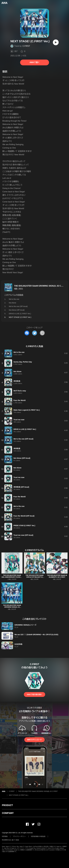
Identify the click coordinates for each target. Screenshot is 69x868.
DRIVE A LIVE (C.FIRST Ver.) (20, 314)
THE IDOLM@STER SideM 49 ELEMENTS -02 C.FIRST (57, 576)
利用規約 (5, 836)
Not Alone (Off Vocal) (17, 310)
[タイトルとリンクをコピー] (42, 333)
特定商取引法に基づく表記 (10, 840)
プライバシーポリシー (19, 836)
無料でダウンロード (34, 740)
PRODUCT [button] (7, 805)
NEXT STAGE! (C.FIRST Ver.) (19, 795)
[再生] (56, 42)
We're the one (14, 299)
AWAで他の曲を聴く (34, 694)
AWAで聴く (34, 62)
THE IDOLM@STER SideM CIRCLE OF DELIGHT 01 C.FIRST (34, 577)
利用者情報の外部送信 (38, 836)
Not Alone (12, 303)
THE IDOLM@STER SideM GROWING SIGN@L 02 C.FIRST (41, 286)
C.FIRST (26, 46)
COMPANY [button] (8, 813)
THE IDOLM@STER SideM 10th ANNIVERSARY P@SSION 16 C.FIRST (12, 577)
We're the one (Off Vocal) (18, 306)
